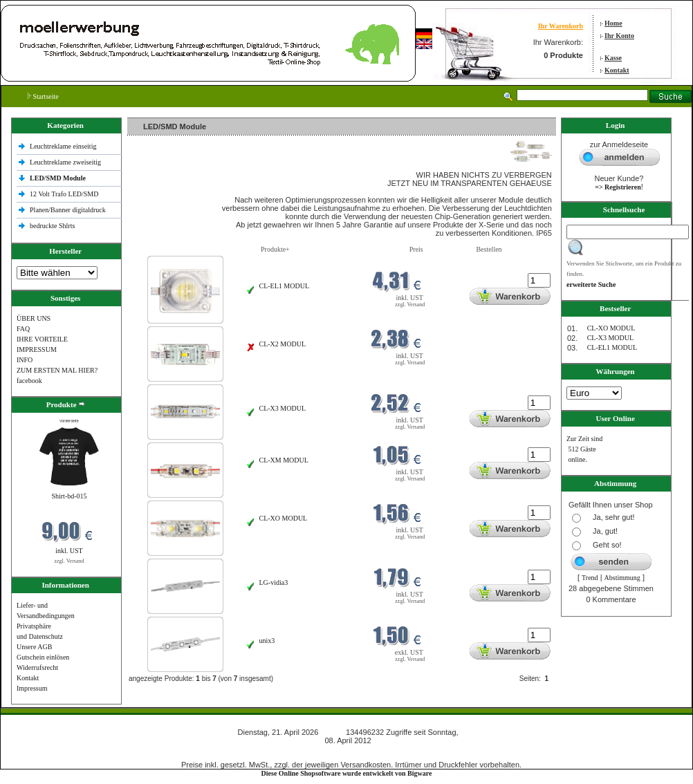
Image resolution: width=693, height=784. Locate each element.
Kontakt (617, 70)
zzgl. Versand (70, 561)
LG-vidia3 (274, 582)
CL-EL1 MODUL (285, 286)
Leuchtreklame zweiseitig (66, 162)
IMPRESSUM (37, 349)
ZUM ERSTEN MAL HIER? (57, 370)
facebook (29, 381)
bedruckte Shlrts (52, 226)
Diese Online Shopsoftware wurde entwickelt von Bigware (347, 773)
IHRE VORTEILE (42, 339)
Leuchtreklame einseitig (64, 146)
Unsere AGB (34, 647)
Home (613, 23)
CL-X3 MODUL (283, 408)
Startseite (43, 96)
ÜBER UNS (34, 318)
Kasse (613, 58)
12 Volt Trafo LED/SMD (64, 194)
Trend (590, 578)
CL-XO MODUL (284, 518)
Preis (416, 249)
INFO (25, 360)
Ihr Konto (619, 36)
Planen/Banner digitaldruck (68, 210)
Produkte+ (275, 249)
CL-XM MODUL (284, 460)
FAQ (23, 329)
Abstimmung (622, 578)
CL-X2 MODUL (283, 344)
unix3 (267, 641)
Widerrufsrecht (37, 668)
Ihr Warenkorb (561, 26)
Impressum (32, 688)
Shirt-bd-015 (69, 496)
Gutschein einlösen (43, 657)
